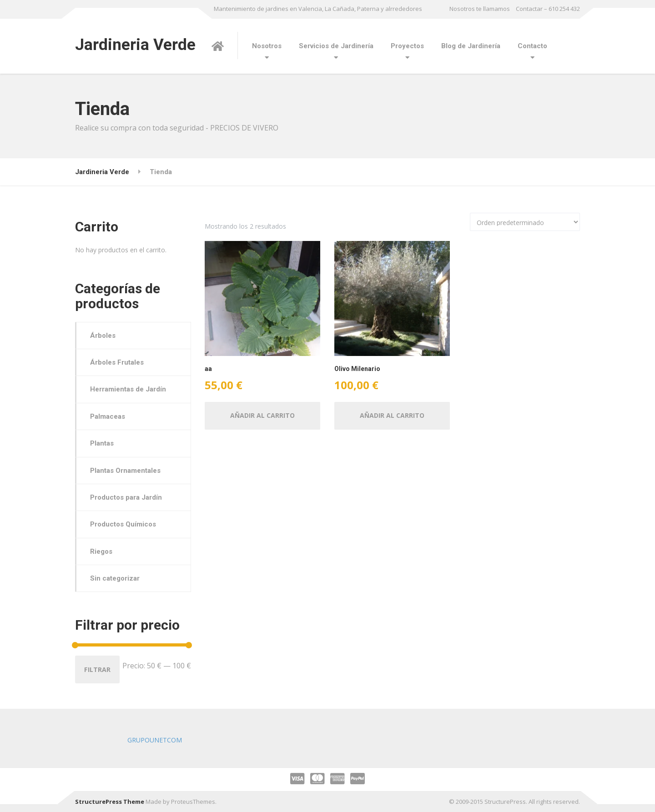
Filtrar (97, 669)
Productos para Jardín (126, 497)
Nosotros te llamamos (480, 9)
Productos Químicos (123, 524)
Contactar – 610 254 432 (548, 9)
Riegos (101, 551)
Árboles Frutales (117, 362)
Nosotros (267, 46)
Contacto (532, 46)
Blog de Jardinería (471, 46)
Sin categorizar (115, 578)
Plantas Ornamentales (125, 471)
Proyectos (407, 46)
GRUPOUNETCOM (155, 740)
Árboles (103, 336)
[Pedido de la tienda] (525, 222)
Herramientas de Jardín (128, 389)
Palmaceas (108, 416)
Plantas (102, 443)
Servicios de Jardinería (336, 46)
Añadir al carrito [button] (262, 415)
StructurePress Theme (110, 802)
